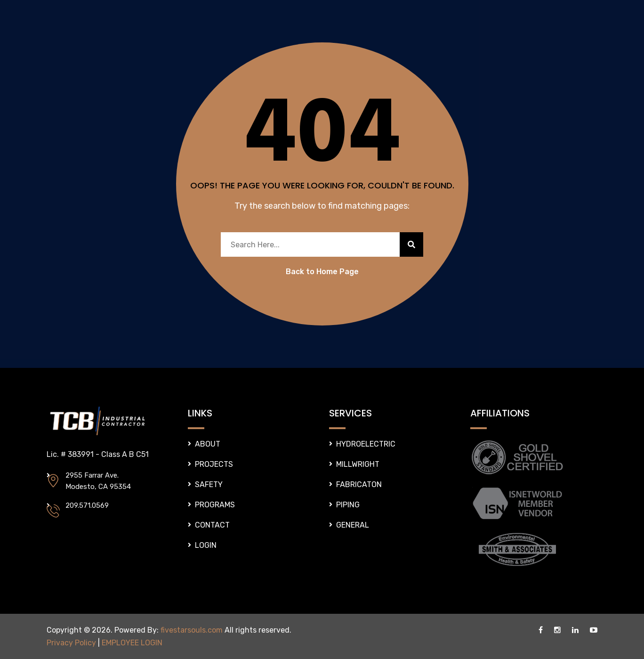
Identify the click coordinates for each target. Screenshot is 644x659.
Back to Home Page (322, 272)
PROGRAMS (215, 505)
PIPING (348, 505)
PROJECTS (214, 464)
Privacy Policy (71, 643)
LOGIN (206, 545)
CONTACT (212, 525)
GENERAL (353, 525)
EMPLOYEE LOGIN (132, 643)
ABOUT (208, 444)
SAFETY (209, 484)
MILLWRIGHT (358, 464)
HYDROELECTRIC (366, 444)
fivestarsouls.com (192, 630)
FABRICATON (359, 484)
